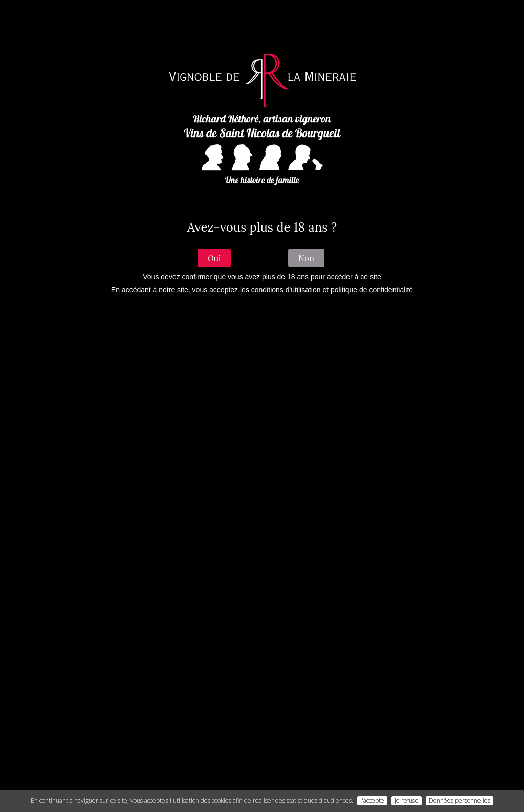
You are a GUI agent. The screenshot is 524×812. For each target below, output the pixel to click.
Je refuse (407, 800)
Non (306, 258)
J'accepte (372, 800)
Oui (214, 258)
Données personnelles (460, 800)
